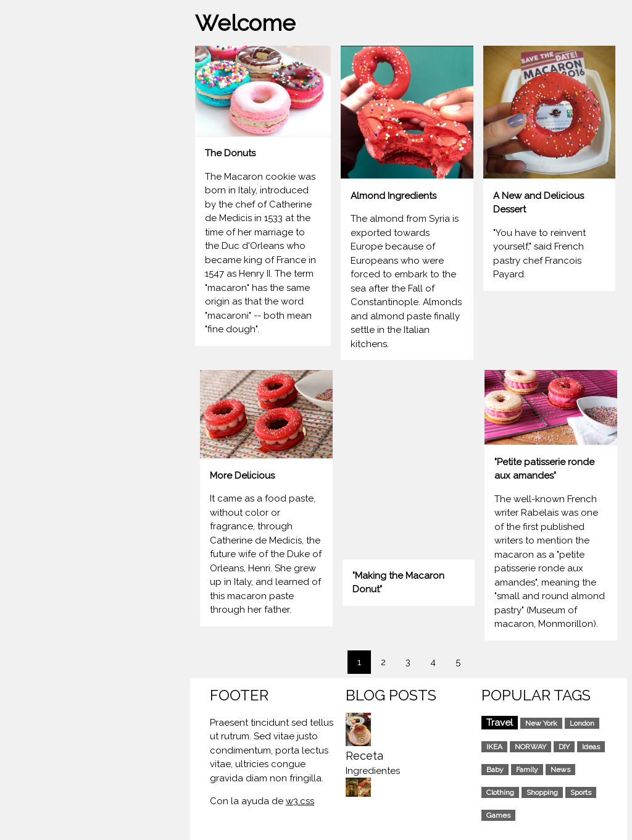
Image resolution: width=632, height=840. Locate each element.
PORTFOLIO (35, 216)
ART (19, 239)
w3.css (300, 801)
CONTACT (32, 287)
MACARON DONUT (51, 191)
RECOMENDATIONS (52, 263)
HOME (23, 168)
